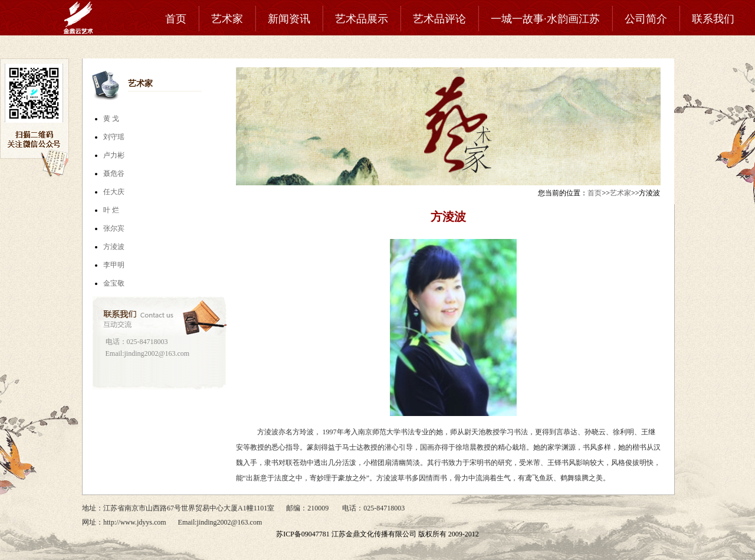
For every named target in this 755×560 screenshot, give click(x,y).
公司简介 (646, 19)
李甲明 (114, 265)
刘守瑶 (114, 137)
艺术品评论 (439, 19)
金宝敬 (114, 283)
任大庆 (114, 192)
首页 (176, 19)
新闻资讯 (289, 19)
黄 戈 (111, 119)
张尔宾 (114, 228)
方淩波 (114, 247)
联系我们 (713, 19)
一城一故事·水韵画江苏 (545, 19)
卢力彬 (114, 155)
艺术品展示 (362, 19)
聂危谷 (114, 173)
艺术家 (227, 19)
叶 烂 (111, 210)
